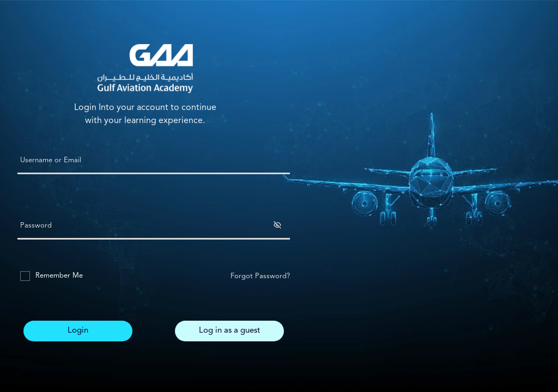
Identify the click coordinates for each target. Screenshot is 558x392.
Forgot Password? (260, 276)
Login (78, 331)
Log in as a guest (229, 331)
